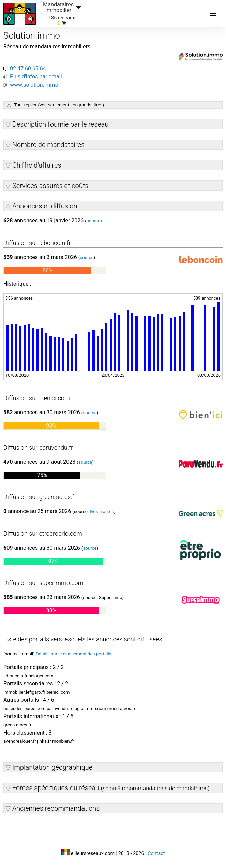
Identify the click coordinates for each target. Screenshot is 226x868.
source (93, 221)
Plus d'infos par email (36, 77)
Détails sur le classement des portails (74, 654)
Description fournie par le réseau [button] (61, 124)
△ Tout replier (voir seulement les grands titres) (56, 105)
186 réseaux (62, 18)
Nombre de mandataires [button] (48, 145)
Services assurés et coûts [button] (50, 186)
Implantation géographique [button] (52, 767)
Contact (156, 853)
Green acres (102, 512)
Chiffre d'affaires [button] (37, 165)
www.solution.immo (34, 85)
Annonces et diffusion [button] (45, 206)
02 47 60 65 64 (28, 68)
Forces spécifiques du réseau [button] (111, 788)
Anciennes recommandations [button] (56, 808)
